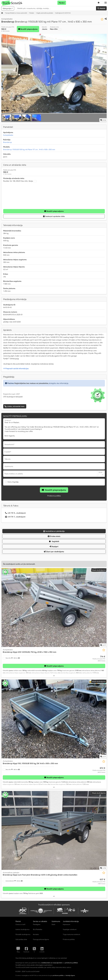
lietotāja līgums (70, 975)
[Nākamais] (104, 78)
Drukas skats (54, 536)
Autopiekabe (8, 135)
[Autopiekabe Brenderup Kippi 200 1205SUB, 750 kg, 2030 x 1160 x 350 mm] (54, 608)
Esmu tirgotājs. (13, 482)
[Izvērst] (54, 676)
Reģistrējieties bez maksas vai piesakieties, (32, 383)
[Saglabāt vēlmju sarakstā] (102, 19)
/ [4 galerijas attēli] (103, 120)
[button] (106, 3)
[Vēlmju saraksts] (99, 3)
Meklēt (101, 8)
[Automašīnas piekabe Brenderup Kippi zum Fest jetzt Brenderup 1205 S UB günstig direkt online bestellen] (54, 830)
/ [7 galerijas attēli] (103, 645)
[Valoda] (102, 3)
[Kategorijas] (8, 8)
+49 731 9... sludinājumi (15, 513)
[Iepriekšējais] (4, 78)
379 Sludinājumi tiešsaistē (13, 397)
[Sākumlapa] (2, 13)
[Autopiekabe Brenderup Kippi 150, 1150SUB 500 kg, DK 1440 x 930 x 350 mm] (54, 719)
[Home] (16, 13)
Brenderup (8, 142)
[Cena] (99, 658)
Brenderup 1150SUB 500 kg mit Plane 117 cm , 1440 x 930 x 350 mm (29, 149)
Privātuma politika (54, 496)
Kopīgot (54, 546)
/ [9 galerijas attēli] (103, 868)
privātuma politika (58, 975)
